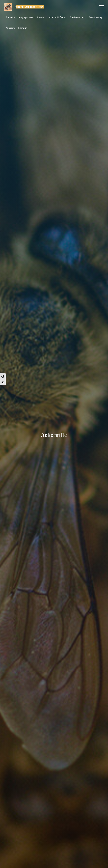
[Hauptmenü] (101, 7)
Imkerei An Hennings (28, 7)
